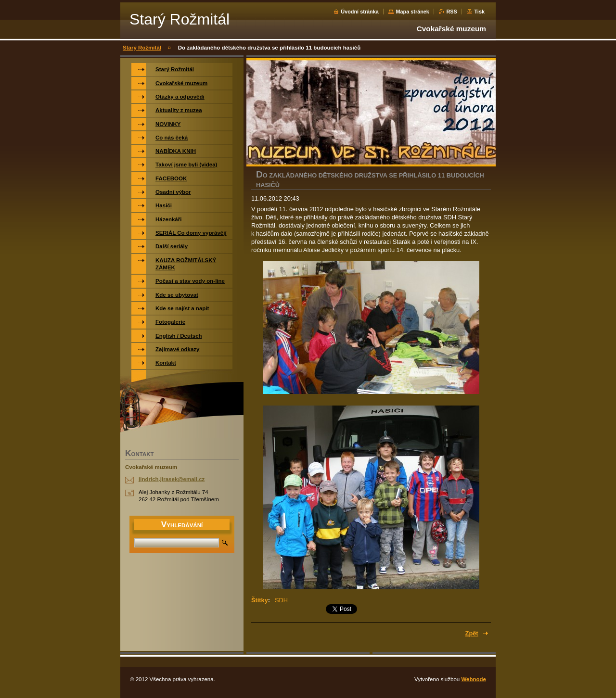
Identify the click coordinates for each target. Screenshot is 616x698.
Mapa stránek (412, 12)
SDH (281, 600)
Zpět (472, 633)
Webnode (474, 679)
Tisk (479, 12)
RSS (451, 12)
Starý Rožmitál (142, 48)
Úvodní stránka (360, 12)
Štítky (260, 600)
